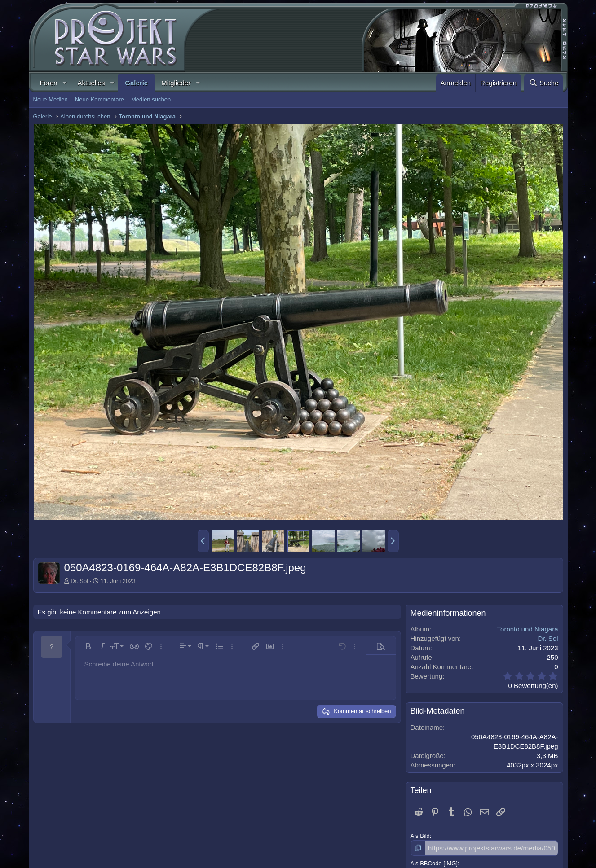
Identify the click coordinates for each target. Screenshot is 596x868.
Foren (49, 83)
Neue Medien (51, 99)
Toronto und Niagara (528, 629)
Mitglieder (176, 83)
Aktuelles (91, 83)
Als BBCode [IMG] (434, 862)
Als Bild (420, 836)
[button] (65, 83)
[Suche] (543, 83)
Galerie (136, 83)
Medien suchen (151, 99)
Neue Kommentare (99, 99)
